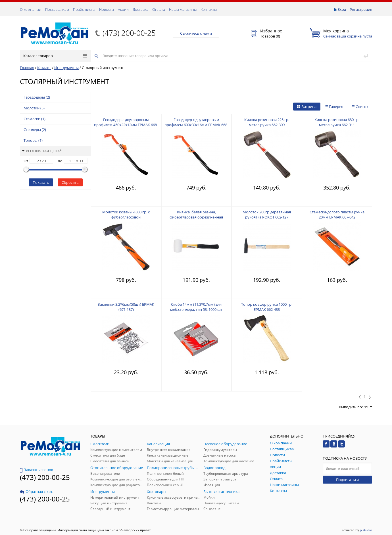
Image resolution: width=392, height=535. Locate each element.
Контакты (209, 9)
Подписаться (347, 480)
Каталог (44, 68)
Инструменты (66, 68)
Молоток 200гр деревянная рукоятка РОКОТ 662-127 (267, 215)
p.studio (366, 530)
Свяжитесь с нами (196, 33)
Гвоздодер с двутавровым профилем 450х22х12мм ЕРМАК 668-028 (126, 125)
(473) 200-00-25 (129, 33)
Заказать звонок (37, 470)
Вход (342, 9)
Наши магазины (183, 9)
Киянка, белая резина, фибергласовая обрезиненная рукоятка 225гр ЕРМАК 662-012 (196, 217)
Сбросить (70, 182)
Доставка (140, 9)
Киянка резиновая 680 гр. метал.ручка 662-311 (337, 122)
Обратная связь (37, 492)
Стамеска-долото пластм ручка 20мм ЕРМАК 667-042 (337, 215)
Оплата (159, 9)
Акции (123, 9)
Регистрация (361, 9)
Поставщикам (57, 9)
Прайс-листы (84, 9)
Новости (107, 9)
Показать (41, 182)
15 (368, 407)
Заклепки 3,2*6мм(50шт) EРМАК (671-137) (126, 307)
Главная (27, 68)
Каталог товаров (55, 56)
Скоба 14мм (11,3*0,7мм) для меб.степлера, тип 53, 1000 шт (196, 307)
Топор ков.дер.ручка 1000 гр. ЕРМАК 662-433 (267, 307)
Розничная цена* (42, 151)
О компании (31, 9)
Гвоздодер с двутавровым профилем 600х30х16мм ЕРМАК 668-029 (196, 125)
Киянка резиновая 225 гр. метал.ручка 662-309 (267, 122)
